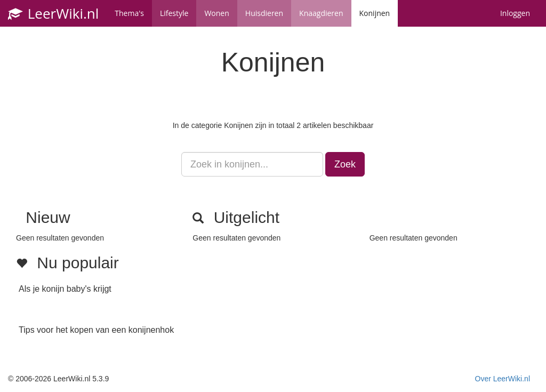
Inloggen (515, 13)
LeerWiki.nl (53, 13)
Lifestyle (174, 13)
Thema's (129, 13)
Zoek (345, 164)
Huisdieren (264, 13)
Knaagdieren (321, 13)
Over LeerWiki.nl (503, 379)
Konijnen (375, 13)
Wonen (216, 13)
